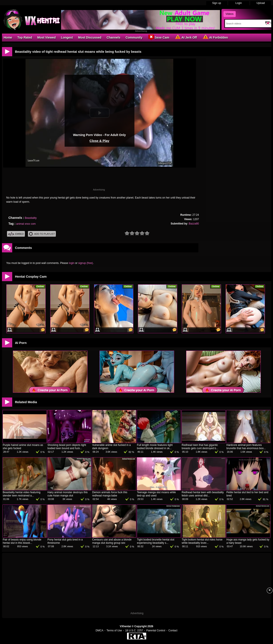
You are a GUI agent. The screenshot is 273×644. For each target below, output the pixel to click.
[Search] (244, 24)
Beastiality (31, 218)
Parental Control (156, 630)
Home (8, 37)
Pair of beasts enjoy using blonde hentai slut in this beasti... (22, 541)
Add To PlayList (42, 234)
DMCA (99, 630)
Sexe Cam (158, 37)
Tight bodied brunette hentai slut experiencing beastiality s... (156, 541)
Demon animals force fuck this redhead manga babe (110, 494)
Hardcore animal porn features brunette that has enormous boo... (246, 447)
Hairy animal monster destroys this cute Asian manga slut (68, 494)
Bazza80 (194, 224)
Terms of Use (114, 630)
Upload (261, 3)
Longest (67, 37)
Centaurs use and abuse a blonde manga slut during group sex (112, 541)
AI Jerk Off (186, 37)
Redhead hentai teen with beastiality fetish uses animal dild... (203, 494)
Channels (113, 37)
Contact (173, 630)
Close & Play (99, 141)
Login (239, 3)
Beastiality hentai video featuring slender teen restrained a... (22, 494)
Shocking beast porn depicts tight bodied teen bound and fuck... (67, 447)
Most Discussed (90, 37)
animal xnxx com (26, 224)
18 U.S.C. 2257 (134, 630)
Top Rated (25, 37)
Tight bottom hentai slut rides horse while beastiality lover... (202, 541)
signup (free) (85, 263)
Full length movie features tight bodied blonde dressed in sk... (155, 447)
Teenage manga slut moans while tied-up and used (156, 494)
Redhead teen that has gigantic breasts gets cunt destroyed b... (200, 447)
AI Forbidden (215, 37)
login (72, 263)
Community (134, 37)
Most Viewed (47, 37)
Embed (16, 234)
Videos (230, 14)
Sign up (217, 3)
